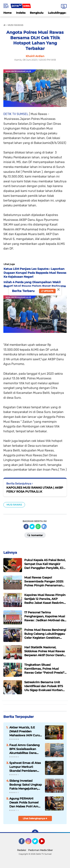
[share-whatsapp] (38, 527)
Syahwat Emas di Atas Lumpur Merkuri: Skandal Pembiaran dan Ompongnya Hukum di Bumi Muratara (25, 767)
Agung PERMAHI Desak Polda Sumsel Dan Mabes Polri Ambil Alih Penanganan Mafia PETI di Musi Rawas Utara (25, 803)
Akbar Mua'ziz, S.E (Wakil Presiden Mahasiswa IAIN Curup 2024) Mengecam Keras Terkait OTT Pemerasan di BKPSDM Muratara (25, 731)
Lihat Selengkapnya (35, 818)
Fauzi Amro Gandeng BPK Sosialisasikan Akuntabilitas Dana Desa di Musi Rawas (24, 749)
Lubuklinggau (58, 13)
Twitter (37, 843)
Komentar (35, 535)
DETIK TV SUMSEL (16, 114)
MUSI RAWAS (14, 505)
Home (7, 13)
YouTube (44, 843)
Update (47, 291)
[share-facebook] (26, 527)
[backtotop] (35, 833)
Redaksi (22, 850)
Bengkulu (37, 13)
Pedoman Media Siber (41, 850)
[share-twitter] (32, 527)
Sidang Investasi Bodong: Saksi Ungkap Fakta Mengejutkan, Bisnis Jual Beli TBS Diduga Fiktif (26, 785)
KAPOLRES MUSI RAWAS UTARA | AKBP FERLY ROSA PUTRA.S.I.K (35, 490)
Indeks (21, 13)
